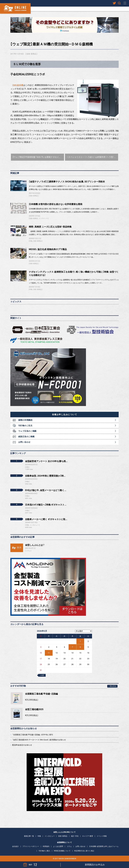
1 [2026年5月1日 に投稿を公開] (80, 641)
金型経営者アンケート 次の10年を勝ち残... (46, 461)
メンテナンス (43, 218)
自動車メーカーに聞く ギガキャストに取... (46, 519)
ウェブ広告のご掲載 (27, 431)
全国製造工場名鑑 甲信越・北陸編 (41, 694)
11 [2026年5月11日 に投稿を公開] (49, 653)
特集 (31, 241)
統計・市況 (75, 836)
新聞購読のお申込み (95, 865)
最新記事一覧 (29, 836)
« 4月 (42, 675)
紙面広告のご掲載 (26, 437)
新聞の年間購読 (25, 420)
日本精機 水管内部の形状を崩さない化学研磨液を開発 (56, 204)
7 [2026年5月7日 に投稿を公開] (72, 647)
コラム (28, 551)
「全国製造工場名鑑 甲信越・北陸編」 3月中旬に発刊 (33, 735)
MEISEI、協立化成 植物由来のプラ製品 (48, 249)
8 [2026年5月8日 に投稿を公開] (80, 647)
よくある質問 (58, 846)
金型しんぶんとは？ (35, 545)
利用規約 (46, 846)
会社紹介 (15, 846)
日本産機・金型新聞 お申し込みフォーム (104, 846)
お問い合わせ (24, 442)
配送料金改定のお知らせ (22, 745)
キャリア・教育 (88, 836)
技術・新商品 (31, 54)
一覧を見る (112, 686)
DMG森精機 (18, 85)
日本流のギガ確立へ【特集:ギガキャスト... (46, 505)
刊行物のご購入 (44, 851)
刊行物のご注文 (25, 426)
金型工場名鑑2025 (34, 709)
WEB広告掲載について (62, 851)
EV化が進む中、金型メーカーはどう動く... (46, 490)
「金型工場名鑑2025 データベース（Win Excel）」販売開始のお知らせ (39, 740)
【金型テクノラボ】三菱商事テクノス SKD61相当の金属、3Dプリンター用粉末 (67, 182)
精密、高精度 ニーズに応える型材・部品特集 (50, 227)
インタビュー (50, 836)
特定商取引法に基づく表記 (84, 851)
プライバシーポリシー (31, 846)
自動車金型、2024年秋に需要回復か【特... (45, 476)
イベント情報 (102, 836)
